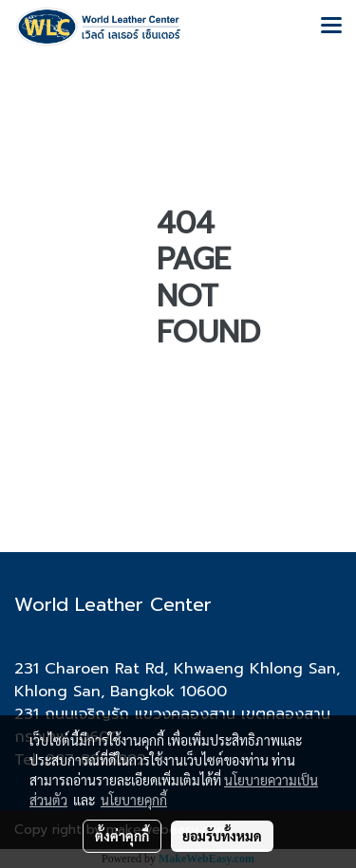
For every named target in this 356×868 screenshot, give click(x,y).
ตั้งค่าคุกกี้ (122, 836)
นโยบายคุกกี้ (134, 800)
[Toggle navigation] (331, 27)
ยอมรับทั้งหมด (222, 836)
